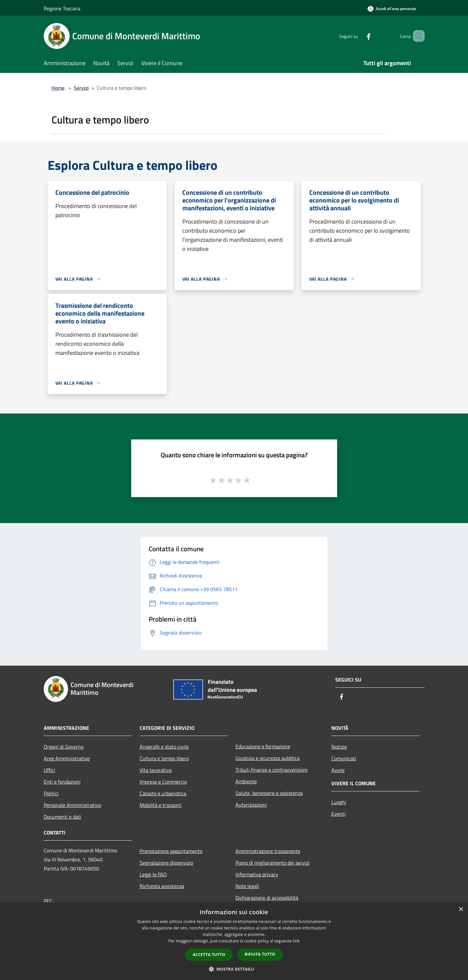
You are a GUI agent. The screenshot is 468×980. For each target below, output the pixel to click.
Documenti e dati (63, 817)
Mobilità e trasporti (161, 805)
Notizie (339, 747)
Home (58, 88)
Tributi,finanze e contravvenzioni (272, 770)
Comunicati (344, 758)
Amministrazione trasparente (268, 851)
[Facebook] (359, 36)
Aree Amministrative (67, 758)
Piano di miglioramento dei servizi (273, 863)
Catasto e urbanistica (163, 793)
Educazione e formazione (263, 746)
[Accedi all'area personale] (392, 9)
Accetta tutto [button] (209, 955)
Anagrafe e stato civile (164, 747)
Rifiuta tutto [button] (260, 954)
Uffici (49, 770)
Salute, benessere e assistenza (269, 793)
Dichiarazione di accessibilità (267, 898)
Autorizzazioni (251, 805)
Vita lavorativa (156, 770)
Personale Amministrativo (72, 805)
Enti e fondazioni (62, 782)
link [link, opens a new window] (296, 941)
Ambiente (246, 781)
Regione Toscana (62, 8)
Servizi (81, 88)
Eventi (338, 814)
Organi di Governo (64, 747)
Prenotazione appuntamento (171, 851)
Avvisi (338, 770)
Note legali (247, 886)
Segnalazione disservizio (166, 863)
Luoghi (339, 802)
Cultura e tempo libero (164, 758)
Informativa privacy (257, 874)
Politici (51, 793)
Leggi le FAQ (153, 874)
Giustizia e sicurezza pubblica (268, 758)
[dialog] (234, 941)
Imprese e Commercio (163, 782)
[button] (234, 969)
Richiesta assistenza (162, 886)
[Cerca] (417, 36)
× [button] (461, 910)
